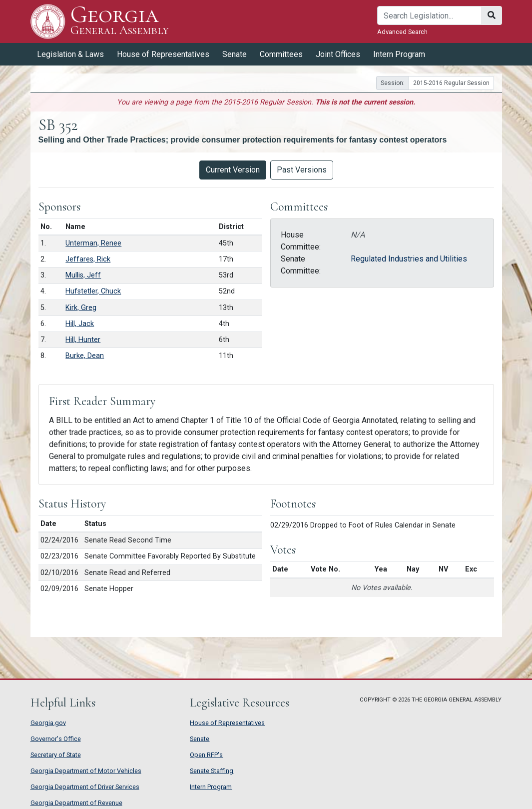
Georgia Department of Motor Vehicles (86, 771)
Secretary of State (56, 755)
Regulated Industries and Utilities (409, 259)
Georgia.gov (48, 723)
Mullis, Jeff (83, 275)
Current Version (233, 170)
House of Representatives (163, 54)
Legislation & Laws (70, 54)
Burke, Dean (85, 356)
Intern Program (399, 54)
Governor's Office (56, 739)
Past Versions (302, 170)
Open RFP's (206, 755)
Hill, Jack (80, 324)
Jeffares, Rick (88, 259)
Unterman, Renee (93, 243)
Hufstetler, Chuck (93, 291)
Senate (235, 54)
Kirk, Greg (81, 308)
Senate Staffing (212, 771)
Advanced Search (402, 32)
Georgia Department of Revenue (76, 803)
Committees (281, 54)
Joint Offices (338, 54)
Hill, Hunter (83, 340)
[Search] (429, 15)
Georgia (120, 21)
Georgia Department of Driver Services (85, 787)
